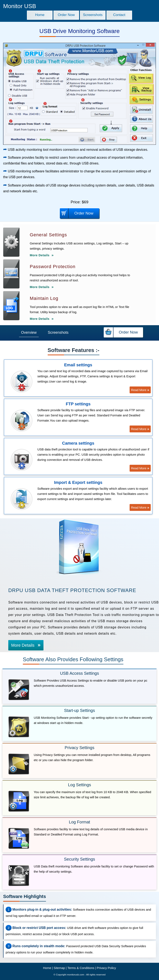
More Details (42, 255)
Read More (140, 390)
